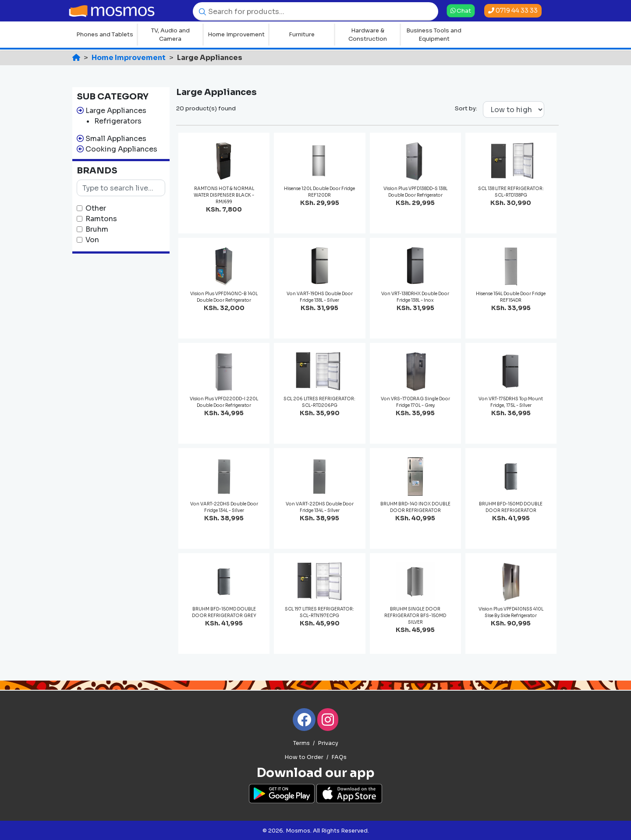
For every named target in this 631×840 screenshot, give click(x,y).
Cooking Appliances (121, 149)
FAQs (339, 757)
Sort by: (466, 108)
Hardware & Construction (368, 35)
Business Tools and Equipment (434, 35)
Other (96, 208)
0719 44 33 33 (513, 11)
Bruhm (97, 229)
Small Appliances (116, 139)
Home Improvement (236, 34)
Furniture (302, 34)
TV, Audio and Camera (170, 35)
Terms (301, 743)
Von (92, 240)
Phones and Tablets (105, 34)
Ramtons (101, 219)
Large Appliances (116, 111)
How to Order (304, 757)
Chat (461, 11)
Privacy (328, 743)
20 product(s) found (206, 108)
